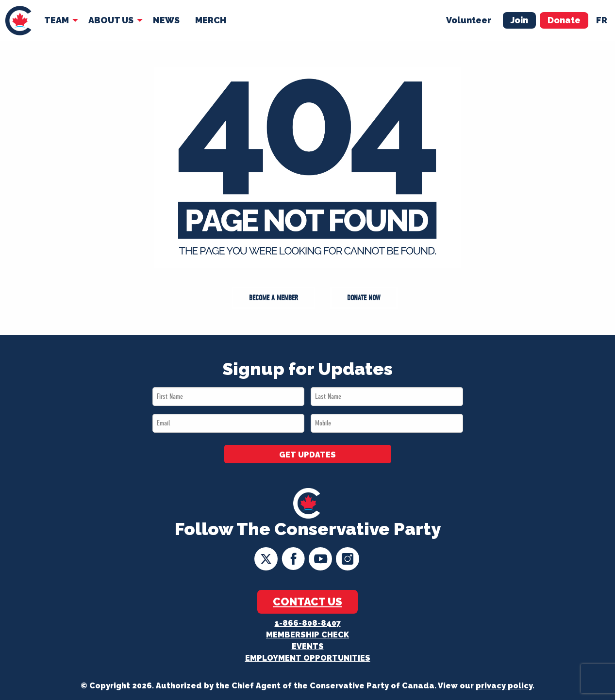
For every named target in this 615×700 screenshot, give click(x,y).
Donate (564, 20)
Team (57, 20)
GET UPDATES (307, 455)
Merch (211, 20)
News (166, 20)
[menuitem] (18, 21)
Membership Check (307, 635)
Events (308, 646)
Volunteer (469, 20)
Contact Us (307, 602)
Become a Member (274, 298)
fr (602, 20)
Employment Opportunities (308, 658)
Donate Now (364, 298)
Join (519, 20)
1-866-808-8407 (308, 623)
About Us (111, 20)
